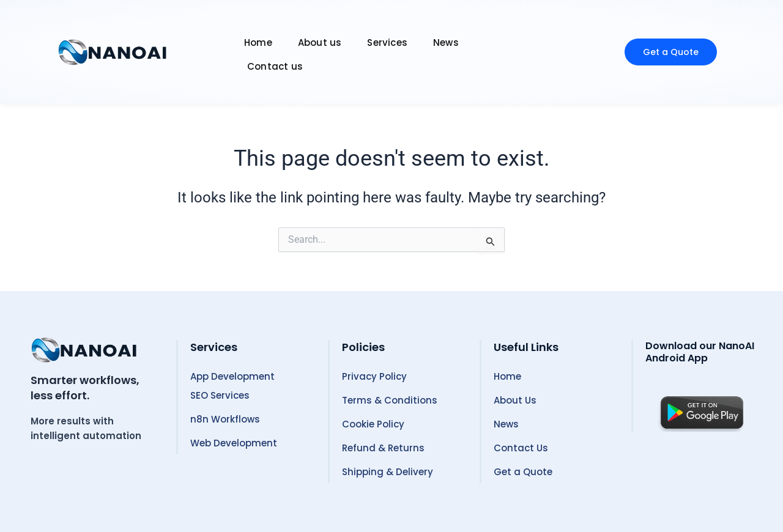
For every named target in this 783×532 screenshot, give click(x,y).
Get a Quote (523, 472)
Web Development (234, 443)
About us (320, 42)
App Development (232, 376)
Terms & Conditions (390, 400)
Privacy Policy (374, 376)
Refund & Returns (383, 448)
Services (387, 42)
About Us (515, 400)
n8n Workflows (225, 419)
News (446, 42)
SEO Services (220, 395)
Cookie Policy (373, 424)
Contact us (275, 66)
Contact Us (521, 448)
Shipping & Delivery (388, 472)
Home (258, 42)
